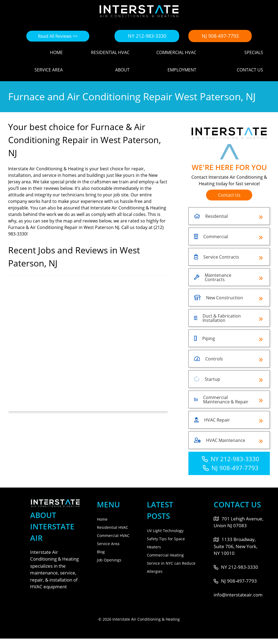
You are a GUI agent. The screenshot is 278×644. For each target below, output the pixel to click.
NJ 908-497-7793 (220, 36)
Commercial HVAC (176, 52)
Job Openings (109, 560)
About (122, 70)
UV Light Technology (165, 531)
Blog (101, 552)
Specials (254, 52)
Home (56, 52)
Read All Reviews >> (58, 36)
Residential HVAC (110, 52)
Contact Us (250, 70)
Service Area (49, 70)
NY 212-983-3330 (147, 36)
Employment (182, 70)
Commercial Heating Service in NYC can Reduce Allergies (171, 563)
